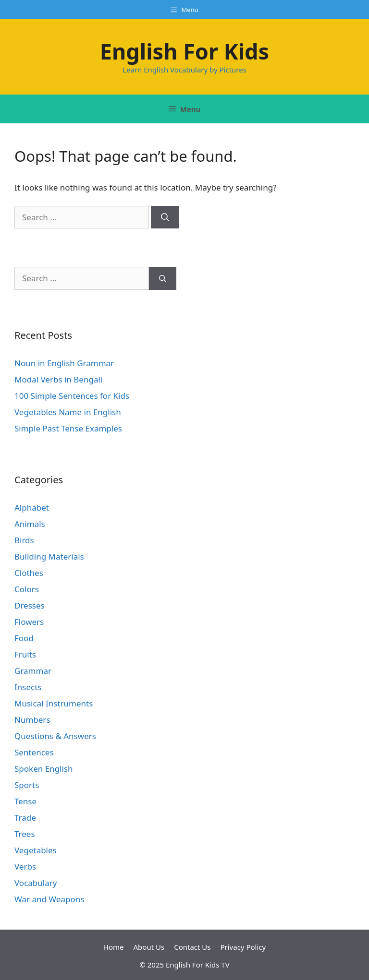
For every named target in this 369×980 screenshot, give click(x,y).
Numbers (32, 720)
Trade (25, 818)
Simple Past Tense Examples (68, 428)
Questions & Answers (55, 736)
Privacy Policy (243, 947)
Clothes (29, 573)
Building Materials (49, 556)
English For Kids (184, 51)
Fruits (25, 654)
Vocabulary (36, 883)
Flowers (29, 622)
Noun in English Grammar (64, 363)
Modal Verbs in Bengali (58, 379)
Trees (25, 834)
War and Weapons (49, 899)
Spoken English (44, 769)
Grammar (33, 671)
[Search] (165, 217)
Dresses (30, 605)
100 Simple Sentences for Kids (72, 396)
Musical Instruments (54, 703)
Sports (27, 785)
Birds (24, 540)
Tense (25, 801)
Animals (30, 524)
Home (114, 947)
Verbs (25, 866)
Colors (27, 589)
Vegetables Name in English (68, 412)
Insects (28, 687)
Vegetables (36, 850)
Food (24, 638)
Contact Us (192, 947)
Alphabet (32, 508)
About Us (149, 947)
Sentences (34, 752)
